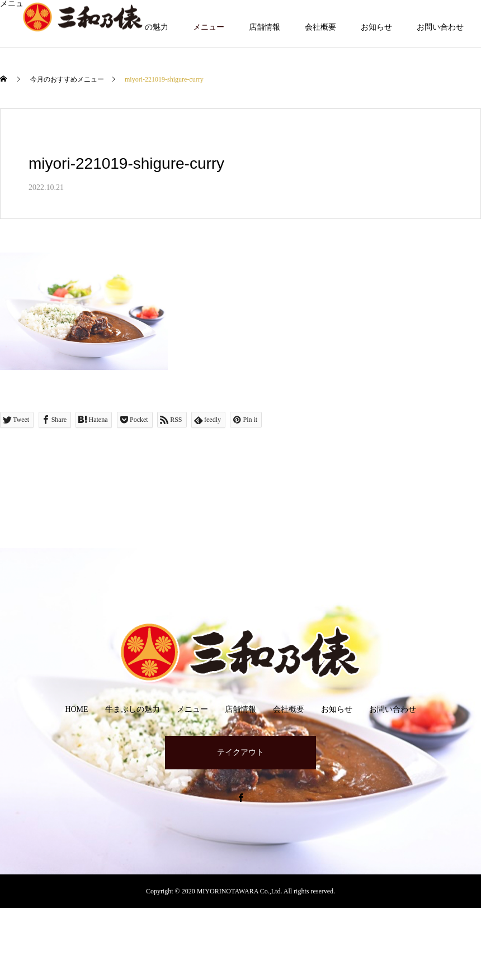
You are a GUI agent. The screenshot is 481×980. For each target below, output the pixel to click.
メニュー (209, 27)
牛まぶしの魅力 (133, 709)
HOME (76, 709)
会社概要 (320, 27)
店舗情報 (265, 27)
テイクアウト (240, 752)
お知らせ (376, 27)
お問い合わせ (440, 27)
